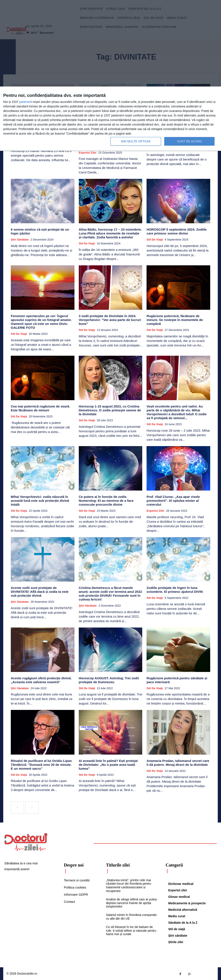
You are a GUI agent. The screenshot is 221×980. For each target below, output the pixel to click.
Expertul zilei (88, 152)
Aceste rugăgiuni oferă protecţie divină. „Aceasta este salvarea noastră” (41, 680)
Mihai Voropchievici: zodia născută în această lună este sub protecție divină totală (40, 501)
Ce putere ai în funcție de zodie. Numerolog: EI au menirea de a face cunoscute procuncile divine (106, 501)
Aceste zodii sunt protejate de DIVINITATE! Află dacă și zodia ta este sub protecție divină (40, 592)
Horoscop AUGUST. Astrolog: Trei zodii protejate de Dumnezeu (109, 680)
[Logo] (26, 842)
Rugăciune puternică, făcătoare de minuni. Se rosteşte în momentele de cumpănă (175, 320)
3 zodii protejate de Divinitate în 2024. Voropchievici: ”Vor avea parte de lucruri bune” (110, 320)
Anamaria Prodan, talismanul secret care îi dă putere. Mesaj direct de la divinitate (178, 762)
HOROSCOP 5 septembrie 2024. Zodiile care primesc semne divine (177, 231)
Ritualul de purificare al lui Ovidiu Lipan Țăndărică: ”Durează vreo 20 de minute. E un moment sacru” (41, 764)
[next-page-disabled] (32, 808)
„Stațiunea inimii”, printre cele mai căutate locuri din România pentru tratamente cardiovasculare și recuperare (129, 885)
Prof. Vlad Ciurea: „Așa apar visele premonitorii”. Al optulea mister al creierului (173, 501)
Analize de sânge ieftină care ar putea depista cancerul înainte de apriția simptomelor (131, 903)
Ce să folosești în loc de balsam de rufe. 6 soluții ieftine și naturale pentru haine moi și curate (131, 930)
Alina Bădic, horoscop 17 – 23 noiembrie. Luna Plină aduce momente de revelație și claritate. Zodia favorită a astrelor (110, 233)
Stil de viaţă (87, 243)
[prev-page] (17, 808)
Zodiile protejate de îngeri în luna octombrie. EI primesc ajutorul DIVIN (175, 590)
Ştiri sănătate (20, 240)
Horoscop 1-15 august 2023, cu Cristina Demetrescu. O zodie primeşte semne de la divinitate (110, 410)
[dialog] (110, 119)
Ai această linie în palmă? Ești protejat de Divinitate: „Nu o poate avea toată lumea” (108, 764)
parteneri (25, 102)
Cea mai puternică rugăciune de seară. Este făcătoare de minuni (40, 408)
